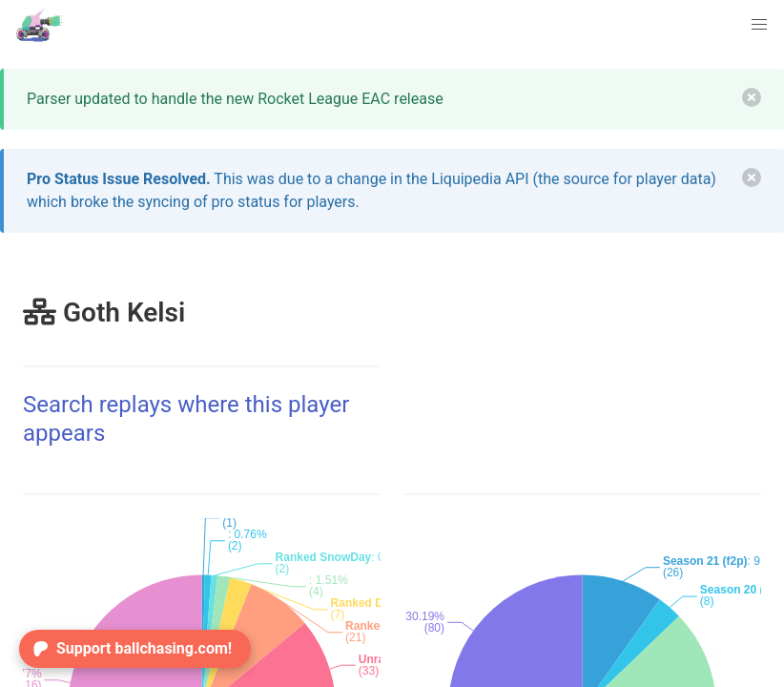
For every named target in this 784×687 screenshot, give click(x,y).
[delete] (752, 97)
